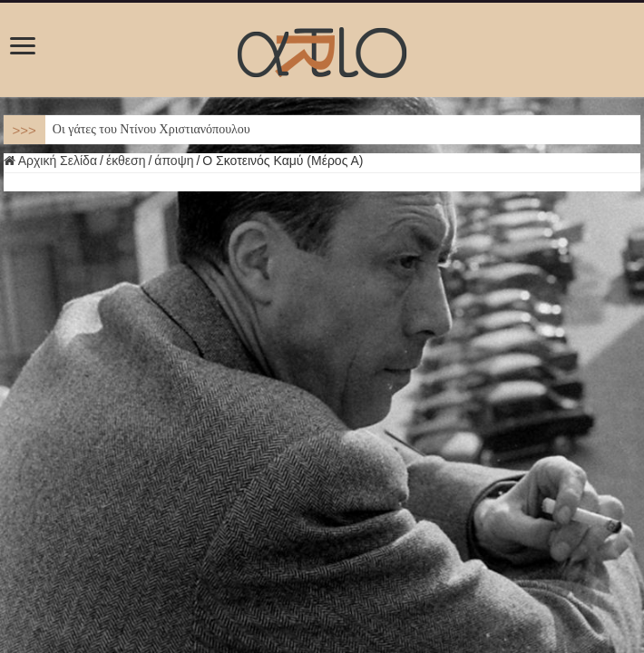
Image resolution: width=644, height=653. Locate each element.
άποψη (174, 161)
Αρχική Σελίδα (50, 161)
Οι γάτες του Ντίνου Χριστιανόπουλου (151, 129)
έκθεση (126, 161)
